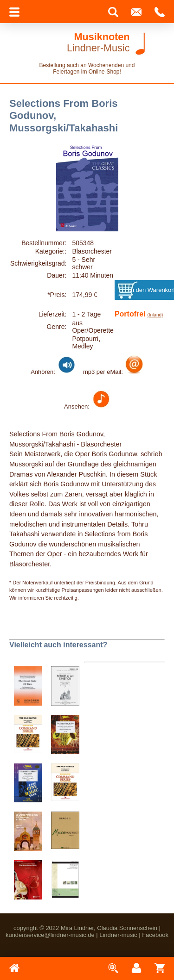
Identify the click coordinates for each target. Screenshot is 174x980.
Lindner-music (118, 935)
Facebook (155, 935)
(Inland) (155, 315)
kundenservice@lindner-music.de (50, 935)
